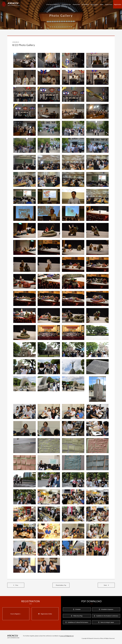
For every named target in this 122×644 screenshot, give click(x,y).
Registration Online (46, 614)
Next (106, 585)
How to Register (16, 614)
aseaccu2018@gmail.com (67, 636)
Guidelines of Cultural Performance (78, 622)
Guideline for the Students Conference (107, 616)
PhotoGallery (94, 4)
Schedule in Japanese (107, 609)
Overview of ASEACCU (53, 4)
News (102, 4)
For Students (85, 4)
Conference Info (66, 4)
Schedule (78, 609)
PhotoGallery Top (61, 585)
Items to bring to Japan (107, 622)
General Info (76, 4)
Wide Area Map (78, 616)
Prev (16, 585)
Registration (118, 4)
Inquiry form (109, 4)
